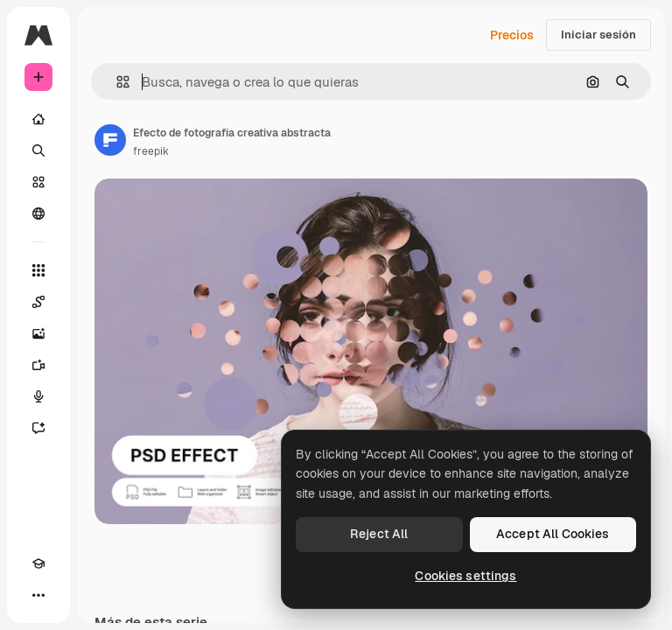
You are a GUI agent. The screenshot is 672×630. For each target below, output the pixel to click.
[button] (116, 82)
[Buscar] (38, 150)
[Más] (38, 595)
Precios (512, 35)
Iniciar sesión (598, 35)
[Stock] (38, 182)
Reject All (379, 534)
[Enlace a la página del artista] (110, 140)
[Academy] (38, 563)
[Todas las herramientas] (38, 270)
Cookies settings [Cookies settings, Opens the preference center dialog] (465, 576)
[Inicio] (38, 119)
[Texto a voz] (38, 396)
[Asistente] (38, 428)
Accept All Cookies (553, 534)
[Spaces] (38, 302)
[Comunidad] (38, 213)
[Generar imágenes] (38, 333)
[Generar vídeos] (38, 365)
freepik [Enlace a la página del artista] (151, 151)
